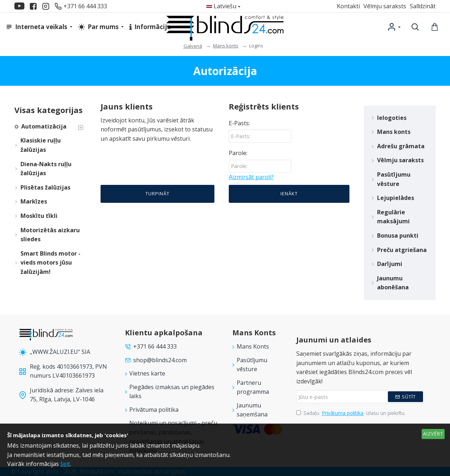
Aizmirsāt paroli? (251, 177)
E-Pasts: (239, 123)
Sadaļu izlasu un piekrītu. (351, 413)
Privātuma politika (343, 413)
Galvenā (193, 46)
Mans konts (226, 46)
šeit (65, 464)
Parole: (238, 153)
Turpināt (157, 195)
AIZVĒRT (433, 434)
